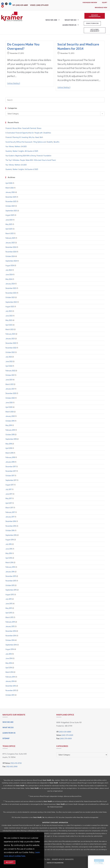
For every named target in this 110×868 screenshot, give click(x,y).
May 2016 (9, 553)
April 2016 (9, 558)
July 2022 (9, 357)
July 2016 (9, 544)
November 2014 (11, 635)
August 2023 (10, 306)
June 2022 (9, 361)
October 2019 (10, 421)
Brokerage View (101, 7)
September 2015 (11, 590)
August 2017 (10, 485)
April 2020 (9, 407)
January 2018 (10, 462)
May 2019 (9, 425)
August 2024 (10, 265)
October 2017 (10, 476)
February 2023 (10, 334)
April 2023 (9, 325)
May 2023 (9, 320)
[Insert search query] (55, 100)
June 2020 (9, 402)
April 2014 (9, 668)
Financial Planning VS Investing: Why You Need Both (24, 137)
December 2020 (11, 393)
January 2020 (10, 416)
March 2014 (9, 672)
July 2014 (9, 654)
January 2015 (10, 626)
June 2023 (9, 316)
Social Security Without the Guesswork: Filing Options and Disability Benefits (32, 142)
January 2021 (10, 389)
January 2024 (10, 284)
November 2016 (11, 526)
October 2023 (10, 297)
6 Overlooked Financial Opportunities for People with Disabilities (28, 133)
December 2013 (11, 686)
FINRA (63, 780)
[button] (86, 855)
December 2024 (11, 247)
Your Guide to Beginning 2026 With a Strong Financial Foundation (28, 156)
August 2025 (10, 215)
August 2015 (10, 594)
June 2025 (9, 220)
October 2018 (10, 434)
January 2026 (10, 192)
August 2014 (10, 649)
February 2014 (10, 677)
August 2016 (10, 540)
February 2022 (10, 371)
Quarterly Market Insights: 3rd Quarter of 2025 (22, 169)
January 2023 (10, 338)
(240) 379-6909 (66, 738)
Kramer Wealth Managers (63, 859)
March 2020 (10, 412)
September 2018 (11, 439)
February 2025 (10, 238)
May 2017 (9, 498)
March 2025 (10, 233)
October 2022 (10, 352)
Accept (10, 862)
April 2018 (9, 448)
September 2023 (11, 302)
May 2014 (9, 663)
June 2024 (9, 274)
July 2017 (9, 489)
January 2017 (10, 517)
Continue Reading (14, 83)
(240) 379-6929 (67, 735)
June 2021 (9, 380)
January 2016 (10, 572)
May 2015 (9, 608)
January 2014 (10, 681)
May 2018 (9, 444)
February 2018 (10, 457)
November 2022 (11, 348)
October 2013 (10, 695)
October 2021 (10, 375)
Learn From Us (71, 25)
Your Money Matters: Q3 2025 (16, 165)
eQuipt (105, 2)
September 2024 (11, 261)
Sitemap (6, 738)
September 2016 (11, 535)
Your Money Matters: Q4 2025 (16, 146)
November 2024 (11, 252)
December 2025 (11, 197)
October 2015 (10, 585)
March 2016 (9, 562)
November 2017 (11, 471)
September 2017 (11, 480)
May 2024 (9, 279)
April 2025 (9, 229)
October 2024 (10, 256)
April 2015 (9, 613)
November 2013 (11, 690)
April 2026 (9, 183)
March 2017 (9, 508)
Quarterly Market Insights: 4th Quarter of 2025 (22, 151)
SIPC (67, 780)
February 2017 (10, 512)
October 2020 (10, 398)
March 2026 (10, 188)
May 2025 (9, 224)
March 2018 (9, 453)
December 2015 (11, 576)
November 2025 (11, 201)
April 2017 (9, 503)
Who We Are (53, 20)
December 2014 (11, 631)
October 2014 (10, 640)
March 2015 (9, 617)
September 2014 (11, 645)
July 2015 (9, 599)
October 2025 (10, 206)
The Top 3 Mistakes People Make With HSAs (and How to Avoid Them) (31, 160)
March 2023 (10, 329)
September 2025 (11, 211)
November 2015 (11, 581)
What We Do (72, 20)
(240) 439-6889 (65, 732)
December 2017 (11, 466)
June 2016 (9, 549)
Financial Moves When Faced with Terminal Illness (23, 128)
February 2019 (10, 430)
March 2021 (9, 384)
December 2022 (11, 343)
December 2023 (11, 288)
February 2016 (10, 567)
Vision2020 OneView (90, 2)
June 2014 (9, 658)
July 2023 (9, 311)
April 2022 (9, 366)
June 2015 (9, 603)
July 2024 (9, 270)
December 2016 (11, 521)
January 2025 (10, 243)
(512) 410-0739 (16, 763)
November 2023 (11, 293)
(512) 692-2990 (12, 766)
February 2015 (10, 622)
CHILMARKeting (59, 863)
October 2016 (10, 530)
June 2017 (9, 494)
